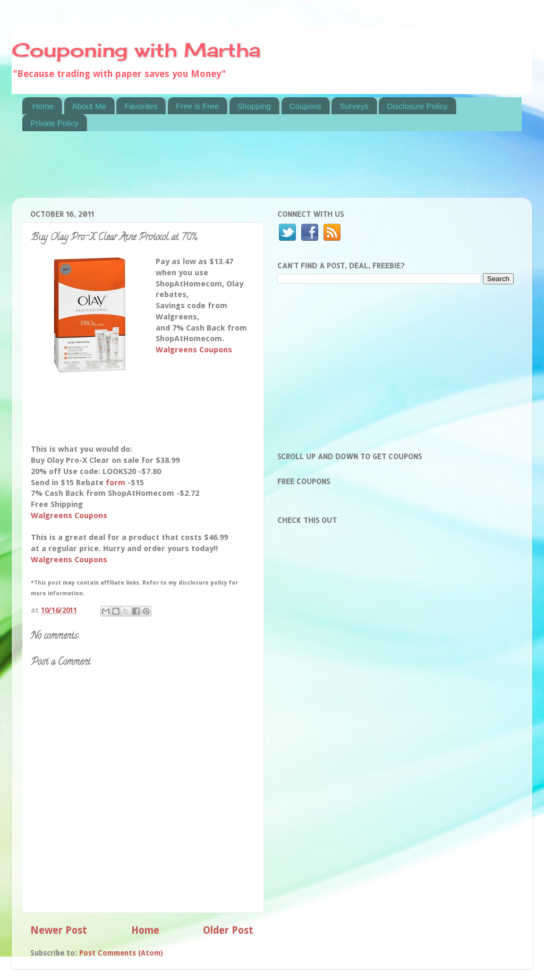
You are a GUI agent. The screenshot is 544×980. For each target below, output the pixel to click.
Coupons (305, 106)
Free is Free (197, 106)
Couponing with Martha (136, 50)
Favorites (141, 106)
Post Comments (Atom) (121, 953)
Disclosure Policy (417, 106)
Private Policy (54, 123)
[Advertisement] (216, 171)
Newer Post (59, 930)
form (116, 483)
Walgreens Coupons (194, 350)
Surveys (354, 106)
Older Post (228, 930)
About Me (89, 106)
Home (43, 106)
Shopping (254, 106)
